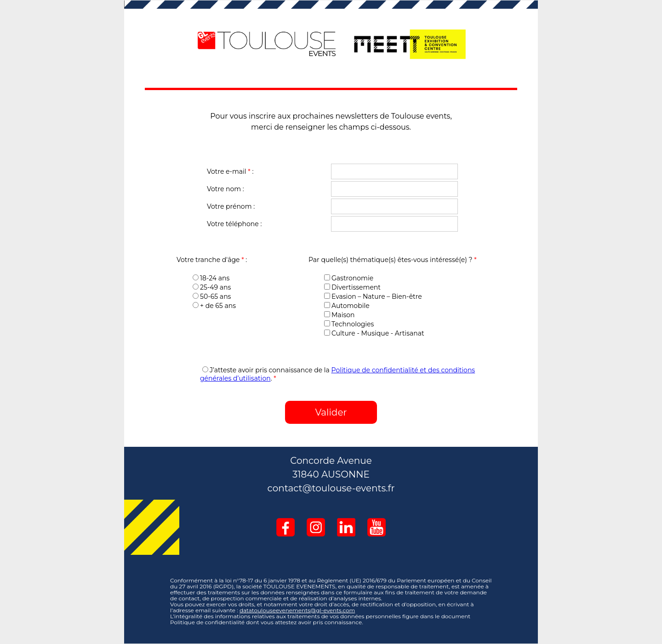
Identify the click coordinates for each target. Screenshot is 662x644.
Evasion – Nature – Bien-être (373, 296)
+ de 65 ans (214, 306)
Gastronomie (349, 278)
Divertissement (352, 287)
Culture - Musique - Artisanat (374, 333)
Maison (339, 315)
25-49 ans (212, 287)
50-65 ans (212, 296)
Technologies (349, 324)
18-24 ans (211, 278)
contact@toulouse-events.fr (331, 488)
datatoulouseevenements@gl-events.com (297, 610)
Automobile (347, 306)
